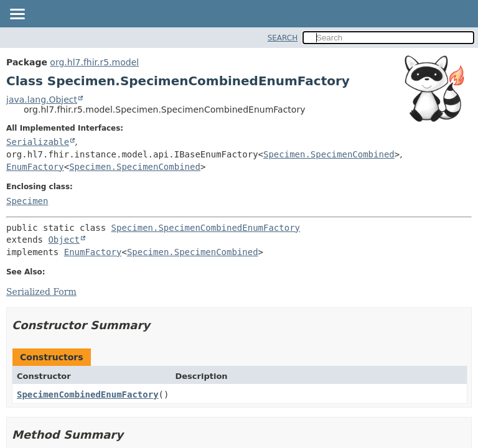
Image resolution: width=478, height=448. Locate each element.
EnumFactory (35, 167)
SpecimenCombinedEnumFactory (88, 394)
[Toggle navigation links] (17, 15)
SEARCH (283, 38)
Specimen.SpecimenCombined (329, 154)
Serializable (38, 142)
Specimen (27, 201)
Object (64, 240)
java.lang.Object (42, 100)
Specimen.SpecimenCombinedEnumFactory (206, 228)
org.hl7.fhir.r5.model (94, 62)
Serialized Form (41, 292)
